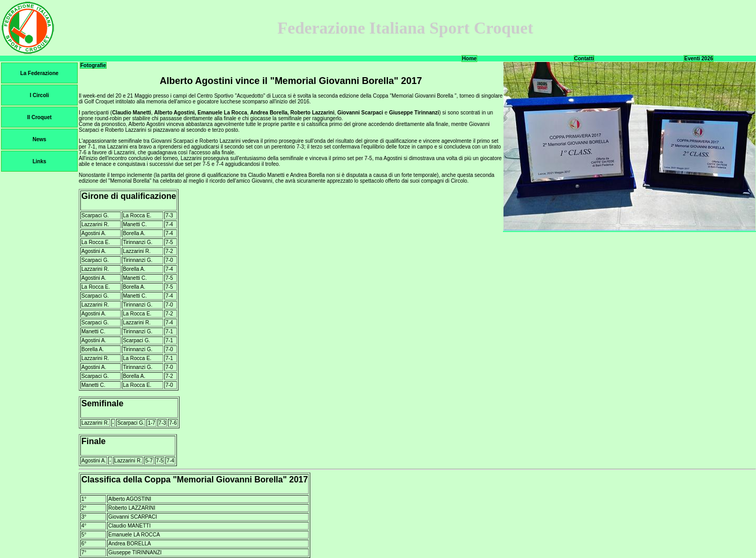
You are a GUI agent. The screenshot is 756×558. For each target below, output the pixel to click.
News (39, 139)
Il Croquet (40, 117)
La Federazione (40, 73)
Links (39, 161)
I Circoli (40, 95)
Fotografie (93, 65)
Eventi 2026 (699, 59)
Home (469, 59)
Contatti (584, 59)
